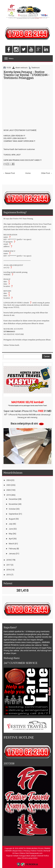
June (11, 529)
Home (28, 173)
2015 (9, 575)
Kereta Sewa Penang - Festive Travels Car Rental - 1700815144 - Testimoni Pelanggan (26, 75)
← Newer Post (9, 173)
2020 (9, 490)
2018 (9, 560)
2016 (9, 570)
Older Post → (47, 173)
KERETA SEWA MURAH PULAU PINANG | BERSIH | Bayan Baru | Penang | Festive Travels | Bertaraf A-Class (28, 851)
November (13, 504)
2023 (9, 485)
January (12, 554)
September (13, 514)
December (13, 499)
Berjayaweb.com (36, 853)
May (11, 534)
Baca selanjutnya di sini (24, 424)
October (12, 509)
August (12, 519)
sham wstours (21, 68)
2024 (9, 480)
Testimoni (35, 68)
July (10, 524)
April (11, 539)
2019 (9, 495)
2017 (9, 565)
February (12, 549)
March (11, 544)
